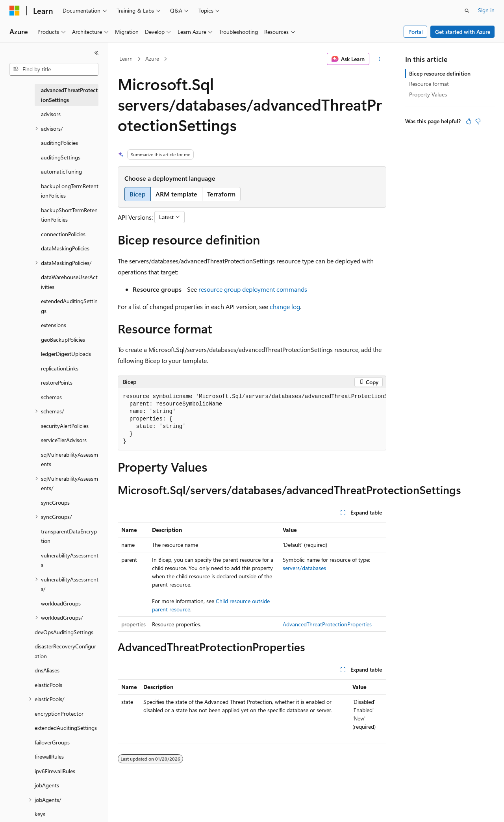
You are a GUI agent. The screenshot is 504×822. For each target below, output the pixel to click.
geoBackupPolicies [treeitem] (63, 340)
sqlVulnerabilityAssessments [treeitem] (69, 459)
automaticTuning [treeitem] (61, 171)
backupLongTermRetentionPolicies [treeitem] (70, 191)
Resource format (429, 84)
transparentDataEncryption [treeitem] (69, 536)
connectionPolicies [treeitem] (63, 234)
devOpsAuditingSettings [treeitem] (64, 632)
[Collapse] (96, 53)
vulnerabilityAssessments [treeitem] (70, 560)
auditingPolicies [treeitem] (59, 143)
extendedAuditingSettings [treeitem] (69, 306)
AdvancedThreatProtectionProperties (327, 624)
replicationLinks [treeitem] (60, 368)
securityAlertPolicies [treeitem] (65, 426)
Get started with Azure (463, 32)
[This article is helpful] (469, 121)
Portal (416, 32)
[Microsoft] (15, 11)
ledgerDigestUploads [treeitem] (66, 354)
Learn (126, 58)
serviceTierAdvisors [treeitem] (64, 440)
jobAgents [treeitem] (47, 785)
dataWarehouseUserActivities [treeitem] (69, 282)
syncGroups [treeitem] (55, 503)
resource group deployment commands (253, 289)
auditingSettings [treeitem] (61, 157)
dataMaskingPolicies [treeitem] (65, 248)
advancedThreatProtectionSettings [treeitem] (69, 95)
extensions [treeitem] (54, 325)
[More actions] (379, 59)
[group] (252, 419)
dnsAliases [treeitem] (47, 670)
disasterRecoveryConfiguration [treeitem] (65, 651)
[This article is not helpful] (478, 121)
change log (285, 306)
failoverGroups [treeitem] (52, 742)
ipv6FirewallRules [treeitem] (55, 771)
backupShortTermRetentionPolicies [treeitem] (69, 215)
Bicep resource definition (440, 73)
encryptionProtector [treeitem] (59, 714)
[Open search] (467, 11)
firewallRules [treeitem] (49, 756)
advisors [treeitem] (51, 114)
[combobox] (54, 69)
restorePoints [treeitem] (57, 382)
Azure (152, 58)
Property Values (428, 94)
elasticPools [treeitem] (48, 685)
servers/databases (304, 568)
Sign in (486, 10)
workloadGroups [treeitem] (61, 603)
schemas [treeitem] (51, 397)
